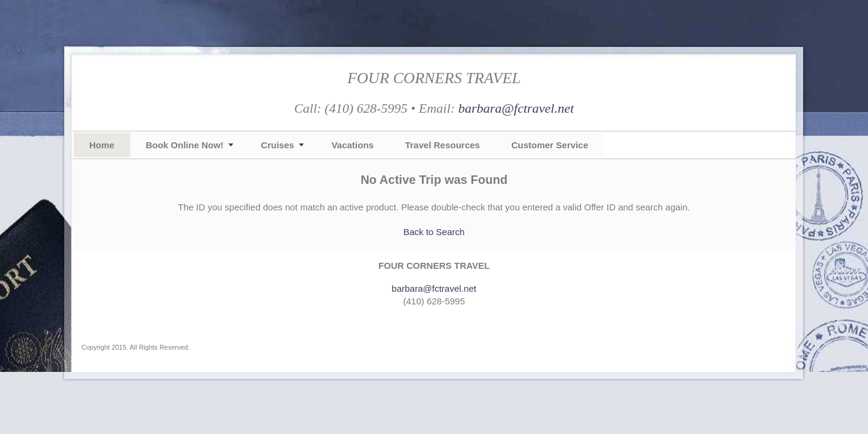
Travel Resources (442, 145)
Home (102, 145)
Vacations (353, 145)
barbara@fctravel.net (516, 108)
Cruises (278, 145)
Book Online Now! (185, 145)
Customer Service (550, 145)
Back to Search (434, 232)
